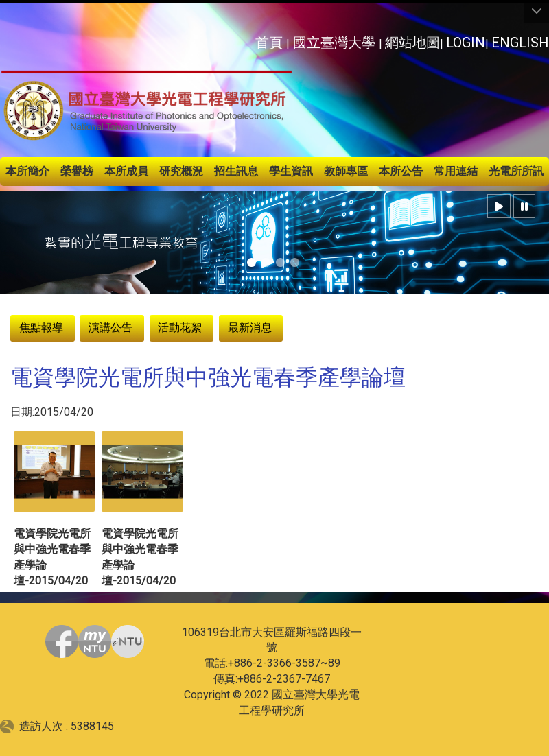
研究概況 (181, 171)
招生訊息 (236, 171)
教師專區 (346, 171)
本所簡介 (27, 171)
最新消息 (250, 328)
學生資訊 (291, 171)
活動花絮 (180, 328)
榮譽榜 (77, 171)
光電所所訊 (516, 171)
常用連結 (456, 171)
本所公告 (401, 171)
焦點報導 (41, 328)
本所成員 (126, 171)
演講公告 (110, 328)
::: (247, 39)
